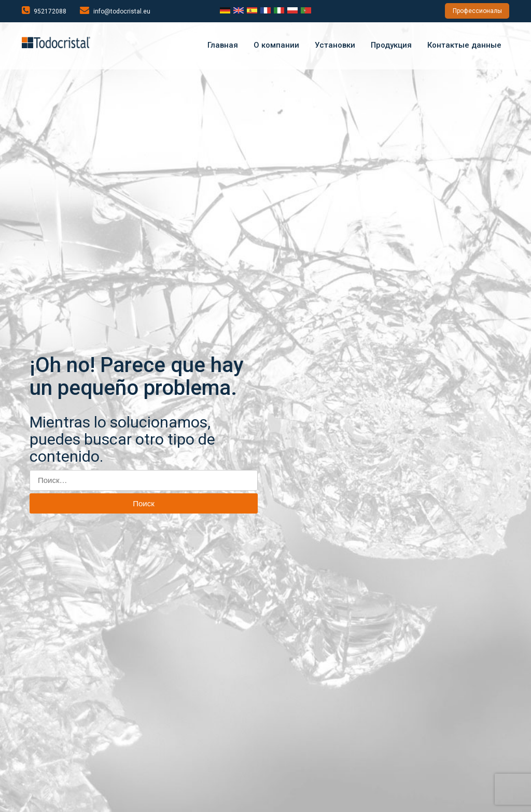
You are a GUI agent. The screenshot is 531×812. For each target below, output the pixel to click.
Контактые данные (464, 45)
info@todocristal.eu (115, 10)
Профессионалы (477, 11)
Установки (335, 45)
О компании (276, 45)
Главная (223, 45)
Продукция (391, 45)
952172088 (44, 10)
